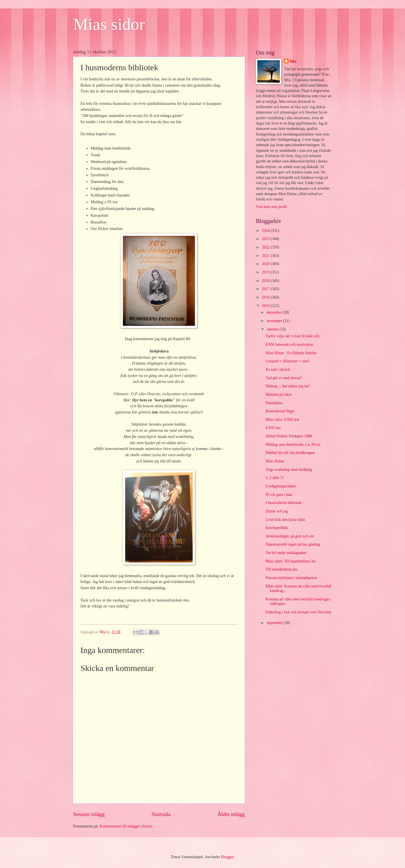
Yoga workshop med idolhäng (289, 470)
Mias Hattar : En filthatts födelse (291, 353)
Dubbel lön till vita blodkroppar (290, 453)
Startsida (161, 814)
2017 (266, 289)
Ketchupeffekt (277, 528)
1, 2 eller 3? (275, 478)
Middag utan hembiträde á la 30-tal (293, 445)
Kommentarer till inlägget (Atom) (126, 826)
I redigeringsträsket (281, 486)
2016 (266, 297)
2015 (266, 306)
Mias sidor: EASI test (282, 420)
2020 (266, 264)
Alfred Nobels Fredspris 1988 (289, 436)
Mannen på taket (278, 395)
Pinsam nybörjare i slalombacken (291, 578)
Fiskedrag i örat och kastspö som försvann (298, 612)
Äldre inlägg (231, 814)
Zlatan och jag (277, 511)
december (275, 312)
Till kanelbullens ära (281, 569)
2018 (266, 281)
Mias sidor (109, 24)
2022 (266, 247)
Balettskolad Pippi (280, 411)
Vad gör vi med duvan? (283, 378)
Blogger (227, 857)
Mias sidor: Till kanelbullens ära (291, 561)
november (275, 321)
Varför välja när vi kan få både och (292, 336)
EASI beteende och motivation (289, 344)
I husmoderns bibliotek (283, 503)
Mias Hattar (275, 461)
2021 (266, 256)
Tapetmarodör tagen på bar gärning (293, 544)
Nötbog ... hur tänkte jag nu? (288, 386)
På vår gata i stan (279, 495)
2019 (266, 272)
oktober (273, 329)
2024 (266, 231)
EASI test (273, 428)
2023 (266, 239)
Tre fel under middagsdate (286, 553)
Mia (293, 61)
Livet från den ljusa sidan (285, 520)
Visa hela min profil (271, 207)
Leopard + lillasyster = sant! (287, 361)
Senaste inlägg (89, 814)
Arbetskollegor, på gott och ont (290, 536)
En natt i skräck (278, 369)
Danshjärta (274, 403)
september (275, 623)
